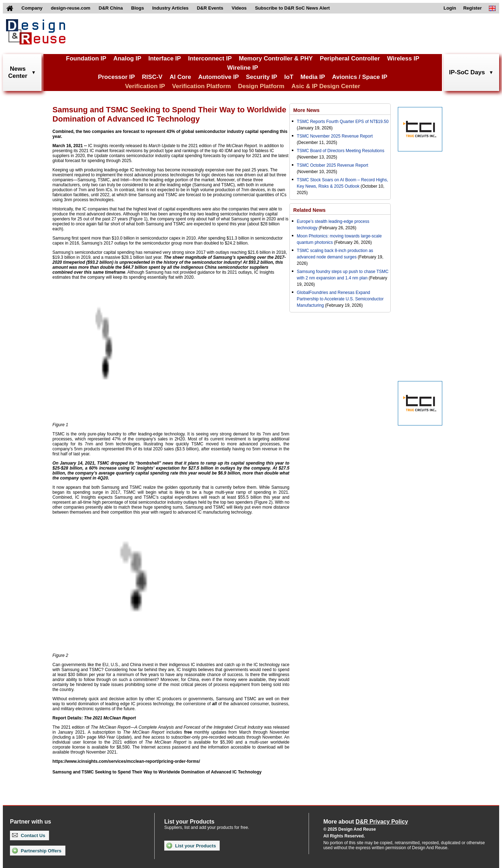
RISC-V (152, 77)
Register (472, 8)
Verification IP (145, 86)
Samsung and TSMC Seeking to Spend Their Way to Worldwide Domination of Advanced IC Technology (157, 772)
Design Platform (261, 86)
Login (450, 8)
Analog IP (127, 58)
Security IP (262, 77)
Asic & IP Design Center (326, 86)
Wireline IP (243, 68)
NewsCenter (18, 72)
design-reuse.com (71, 8)
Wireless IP (403, 58)
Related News (309, 210)
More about (365, 822)
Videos (239, 8)
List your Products (191, 846)
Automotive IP (218, 77)
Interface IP (165, 58)
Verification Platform (201, 86)
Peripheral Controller (350, 58)
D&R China (111, 8)
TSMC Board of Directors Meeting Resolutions (341, 151)
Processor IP (116, 77)
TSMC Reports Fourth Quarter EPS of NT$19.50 (343, 122)
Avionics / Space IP (360, 77)
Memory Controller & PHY (276, 58)
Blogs (138, 8)
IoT (289, 77)
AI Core (180, 77)
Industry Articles (170, 8)
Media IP (313, 77)
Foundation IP (86, 58)
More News (306, 110)
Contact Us (29, 835)
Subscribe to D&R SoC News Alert (292, 8)
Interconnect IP (210, 58)
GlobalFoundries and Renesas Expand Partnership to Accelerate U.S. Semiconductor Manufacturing (340, 299)
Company (32, 8)
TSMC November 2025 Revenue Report (335, 136)
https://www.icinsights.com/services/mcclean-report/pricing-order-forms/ (126, 761)
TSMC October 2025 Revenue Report (333, 165)
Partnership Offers (37, 851)
